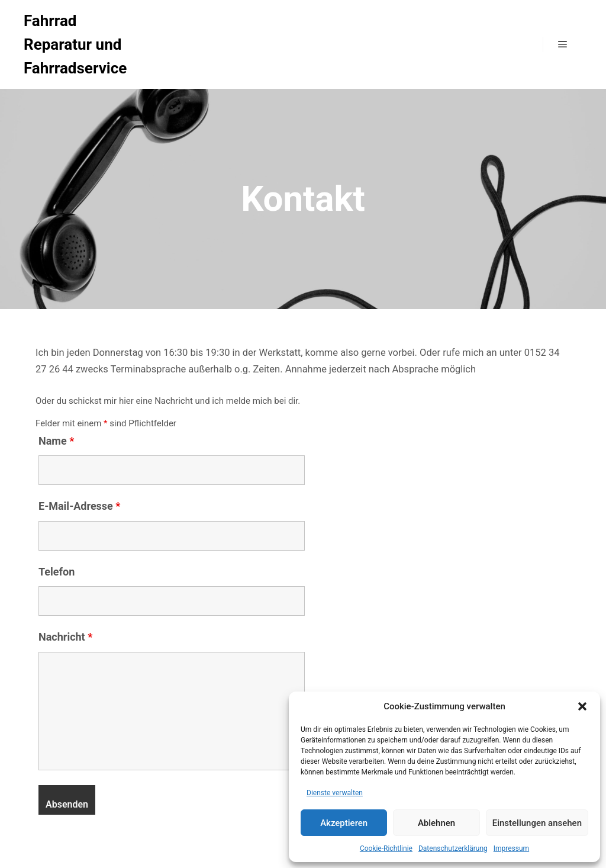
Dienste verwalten (335, 793)
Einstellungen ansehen (537, 823)
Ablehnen (436, 823)
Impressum (511, 848)
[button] (582, 706)
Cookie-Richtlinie (386, 848)
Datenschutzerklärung (453, 848)
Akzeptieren (344, 823)
